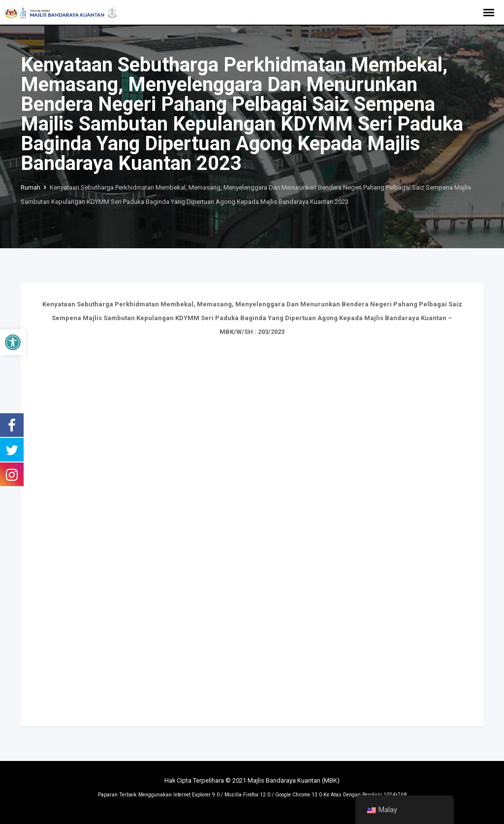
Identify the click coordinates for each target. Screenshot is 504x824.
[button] (13, 342)
